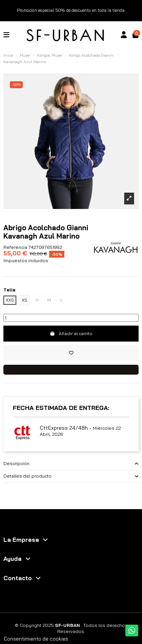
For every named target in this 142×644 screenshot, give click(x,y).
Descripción (71, 464)
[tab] (71, 464)
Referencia (15, 247)
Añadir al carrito (71, 333)
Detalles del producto (71, 476)
